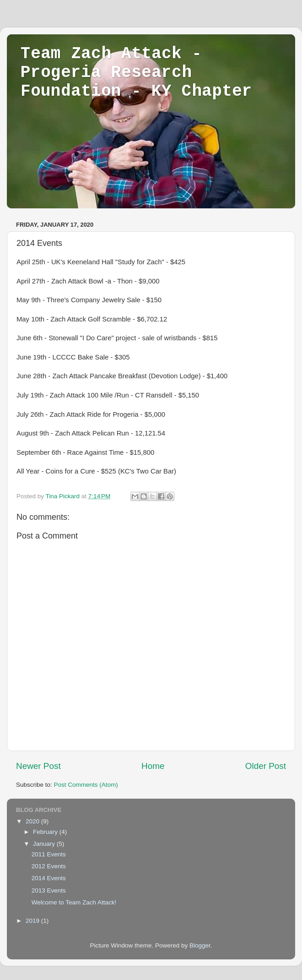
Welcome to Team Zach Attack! (74, 902)
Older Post (266, 766)
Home (153, 766)
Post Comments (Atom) (86, 785)
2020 (33, 821)
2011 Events (49, 854)
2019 (33, 921)
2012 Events (49, 866)
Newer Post (38, 766)
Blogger (200, 945)
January (45, 844)
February (46, 832)
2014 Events (49, 878)
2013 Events (49, 890)
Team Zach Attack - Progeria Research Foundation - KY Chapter (136, 73)
